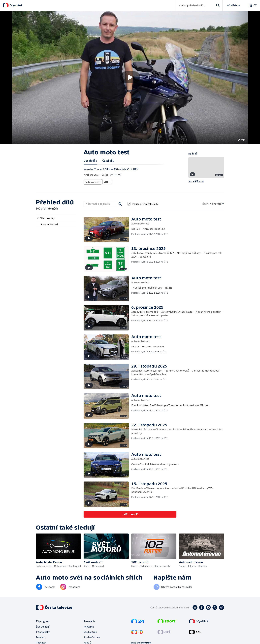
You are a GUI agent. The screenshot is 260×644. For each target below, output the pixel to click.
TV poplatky (43, 632)
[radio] (56, 218)
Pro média (89, 621)
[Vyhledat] (120, 204)
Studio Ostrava (92, 637)
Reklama (89, 627)
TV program (43, 621)
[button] (130, 77)
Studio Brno (90, 632)
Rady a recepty (92, 181)
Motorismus (108, 181)
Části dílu (108, 161)
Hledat (217, 7)
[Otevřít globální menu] (252, 5)
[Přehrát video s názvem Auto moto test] (130, 77)
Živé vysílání (43, 627)
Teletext (41, 637)
